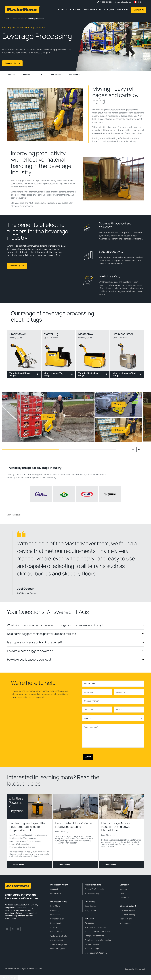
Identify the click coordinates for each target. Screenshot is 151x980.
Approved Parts (126, 919)
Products (62, 9)
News (122, 893)
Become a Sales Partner (123, 2)
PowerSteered (56, 932)
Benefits (26, 75)
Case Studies (90, 906)
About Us (123, 889)
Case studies (55, 75)
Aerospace (36, 841)
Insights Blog (90, 910)
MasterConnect (126, 923)
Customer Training (127, 915)
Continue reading (19, 864)
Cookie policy (130, 969)
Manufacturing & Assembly (35, 835)
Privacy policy (141, 969)
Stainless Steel (57, 940)
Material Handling (92, 893)
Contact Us (139, 10)
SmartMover (55, 906)
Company (109, 9)
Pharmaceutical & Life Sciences (22, 847)
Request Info (74, 75)
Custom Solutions (58, 949)
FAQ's (40, 75)
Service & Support (92, 9)
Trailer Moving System (59, 936)
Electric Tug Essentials (94, 889)
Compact (54, 889)
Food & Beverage (16, 835)
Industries (75, 9)
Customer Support (127, 910)
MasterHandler (56, 923)
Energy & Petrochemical (19, 844)
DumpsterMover (57, 919)
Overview (11, 75)
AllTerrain (54, 927)
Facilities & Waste (92, 944)
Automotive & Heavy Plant (20, 841)
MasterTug (55, 910)
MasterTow (55, 915)
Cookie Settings (9, 978)
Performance (56, 893)
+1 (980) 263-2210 (106, 2)
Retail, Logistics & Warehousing (22, 838)
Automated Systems (59, 944)
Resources (123, 9)
